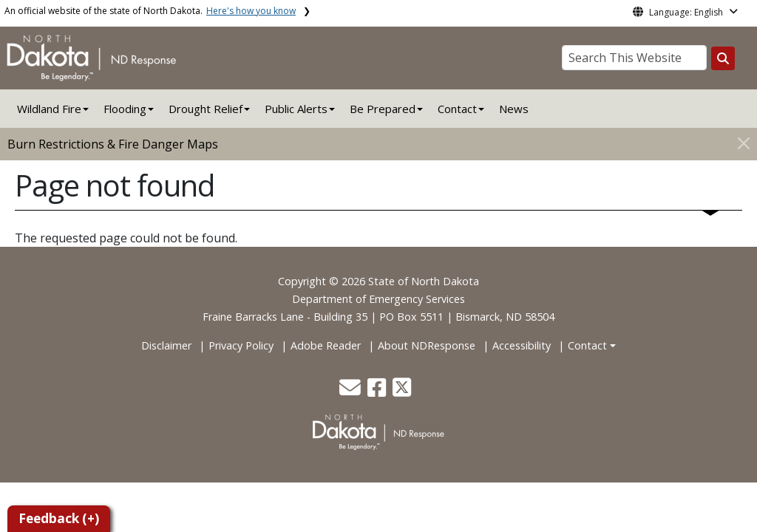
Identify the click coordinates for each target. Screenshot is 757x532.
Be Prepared (383, 109)
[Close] (744, 143)
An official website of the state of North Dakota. (150, 11)
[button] (352, 391)
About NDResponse (427, 345)
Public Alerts (296, 109)
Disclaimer (166, 345)
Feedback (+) (59, 518)
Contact (587, 345)
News (514, 109)
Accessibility (522, 345)
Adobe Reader (326, 345)
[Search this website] (723, 58)
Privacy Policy (241, 345)
